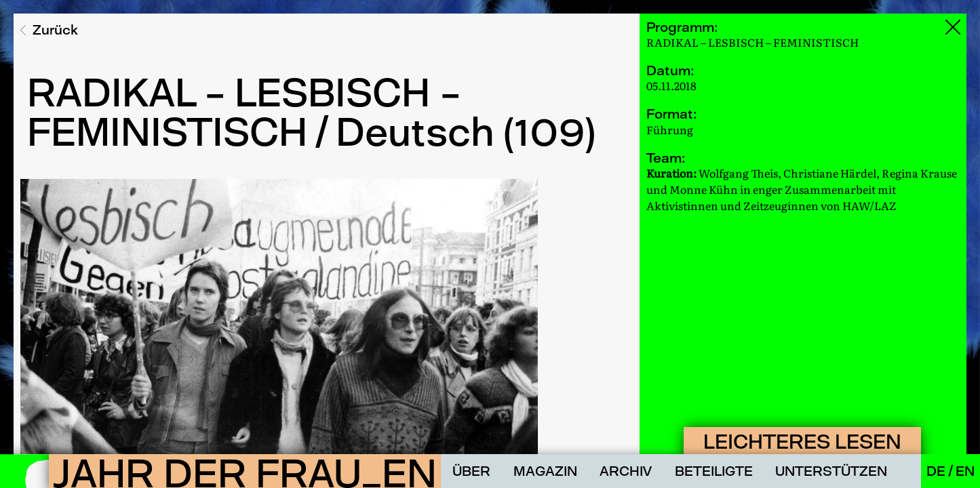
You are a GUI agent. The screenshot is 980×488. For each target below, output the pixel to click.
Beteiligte (714, 471)
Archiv (626, 471)
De (937, 471)
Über (471, 471)
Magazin (545, 471)
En (965, 471)
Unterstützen (831, 471)
